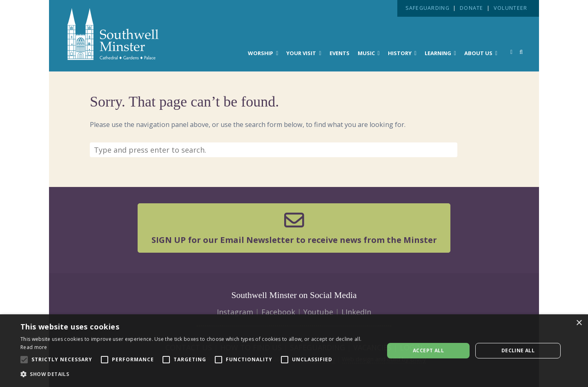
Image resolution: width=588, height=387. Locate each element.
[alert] (294, 351)
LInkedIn (356, 312)
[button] (197, 374)
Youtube (318, 312)
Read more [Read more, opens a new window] (34, 347)
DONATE (472, 8)
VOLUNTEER (510, 8)
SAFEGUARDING (428, 8)
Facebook (278, 312)
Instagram (235, 312)
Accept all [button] (428, 350)
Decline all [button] (518, 350)
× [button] (579, 323)
